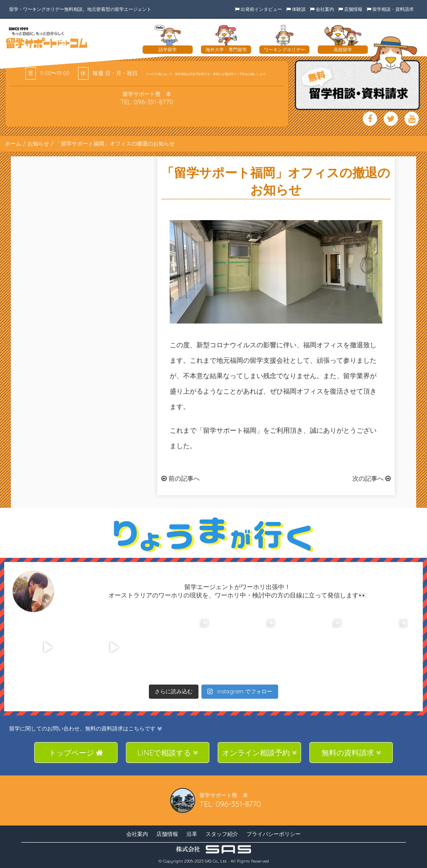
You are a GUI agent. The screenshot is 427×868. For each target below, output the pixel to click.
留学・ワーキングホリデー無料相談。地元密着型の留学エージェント (80, 9)
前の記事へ (181, 478)
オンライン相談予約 (260, 753)
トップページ (76, 753)
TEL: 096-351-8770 (147, 102)
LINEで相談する (168, 753)
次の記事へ (372, 478)
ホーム (13, 143)
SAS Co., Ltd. (216, 861)
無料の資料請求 (351, 753)
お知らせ (38, 143)
